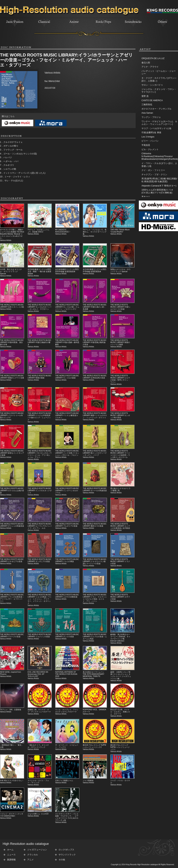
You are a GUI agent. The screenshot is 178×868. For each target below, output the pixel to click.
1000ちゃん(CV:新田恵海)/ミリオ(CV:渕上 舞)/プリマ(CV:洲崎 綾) (157, 191)
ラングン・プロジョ (151, 117)
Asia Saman (147, 113)
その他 (62, 860)
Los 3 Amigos (148, 137)
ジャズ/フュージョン (37, 850)
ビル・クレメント (150, 149)
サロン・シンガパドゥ (152, 85)
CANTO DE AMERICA (152, 100)
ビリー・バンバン (150, 141)
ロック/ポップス (66, 850)
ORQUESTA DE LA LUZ (153, 58)
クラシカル (33, 855)
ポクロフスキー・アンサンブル (156, 109)
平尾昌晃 (146, 145)
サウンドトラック (67, 855)
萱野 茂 (145, 96)
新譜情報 (11, 860)
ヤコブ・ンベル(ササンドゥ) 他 (156, 128)
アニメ (30, 860)
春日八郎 (146, 63)
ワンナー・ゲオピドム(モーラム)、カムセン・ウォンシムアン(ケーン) (159, 123)
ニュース (11, 855)
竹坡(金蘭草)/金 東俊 (151, 132)
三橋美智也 (147, 105)
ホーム (10, 850)
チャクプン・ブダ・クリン (154, 175)
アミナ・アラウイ (150, 67)
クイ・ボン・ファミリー (153, 170)
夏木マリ (146, 197)
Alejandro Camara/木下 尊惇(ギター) (159, 186)
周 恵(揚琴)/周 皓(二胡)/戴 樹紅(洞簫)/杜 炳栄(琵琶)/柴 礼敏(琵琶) (159, 180)
